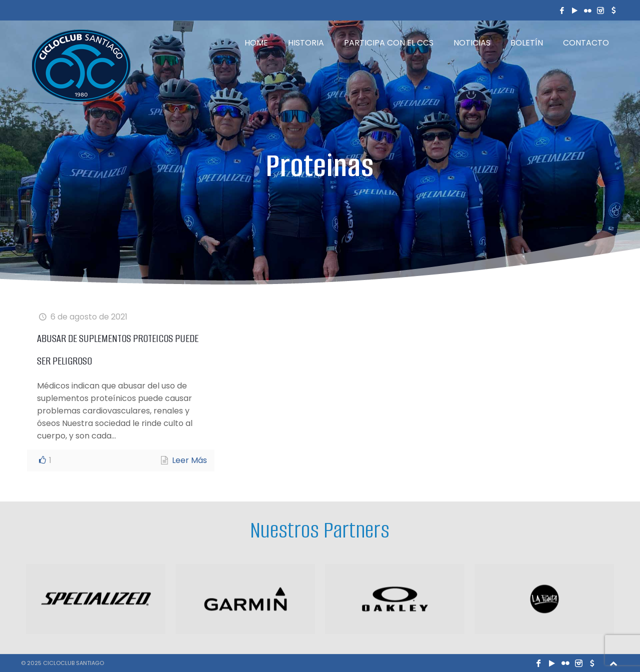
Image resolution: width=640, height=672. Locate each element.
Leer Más (189, 460)
